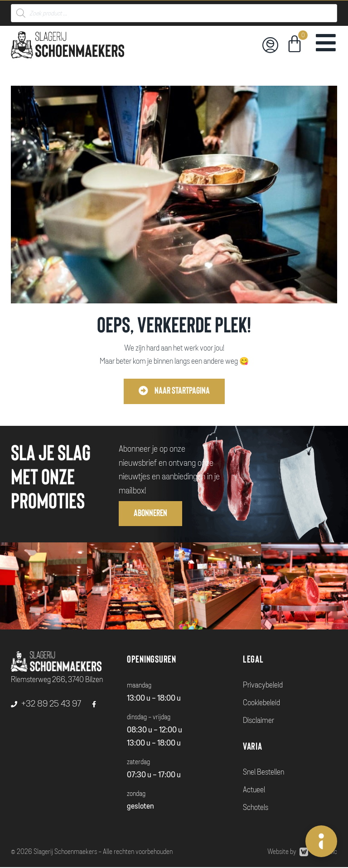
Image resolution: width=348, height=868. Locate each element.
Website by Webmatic (302, 853)
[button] (174, 392)
